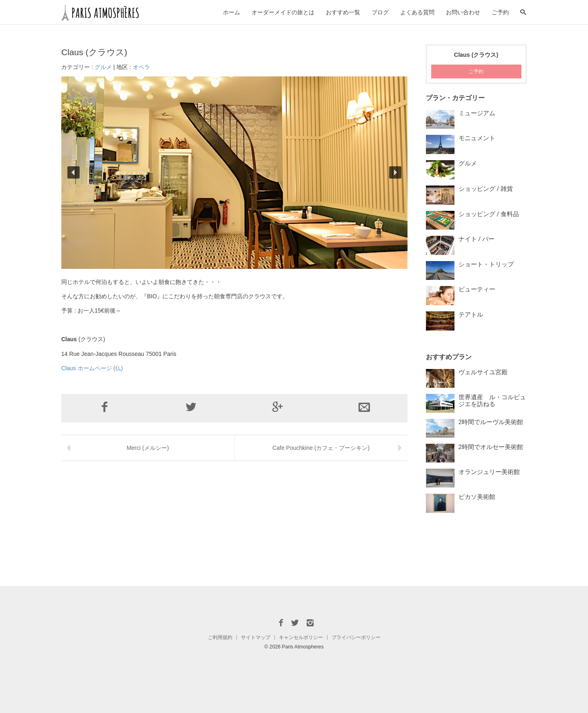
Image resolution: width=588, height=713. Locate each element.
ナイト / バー (477, 239)
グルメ (103, 67)
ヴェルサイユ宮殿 (483, 372)
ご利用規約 (220, 637)
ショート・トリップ (486, 264)
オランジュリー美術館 (489, 472)
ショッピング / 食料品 (489, 214)
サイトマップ (256, 637)
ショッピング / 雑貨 (486, 189)
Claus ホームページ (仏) (92, 368)
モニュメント (477, 138)
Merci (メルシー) (148, 448)
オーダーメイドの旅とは (283, 12)
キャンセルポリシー (301, 637)
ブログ (380, 12)
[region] (234, 173)
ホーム (232, 12)
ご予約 (500, 12)
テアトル (471, 315)
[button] (73, 172)
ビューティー (477, 289)
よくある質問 (417, 12)
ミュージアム (477, 113)
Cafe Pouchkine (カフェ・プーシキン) (321, 448)
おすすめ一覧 (343, 12)
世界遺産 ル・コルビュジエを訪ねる (492, 401)
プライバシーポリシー (356, 637)
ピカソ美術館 (477, 497)
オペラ (141, 67)
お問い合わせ (463, 12)
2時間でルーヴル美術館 (491, 422)
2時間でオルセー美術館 (491, 447)
